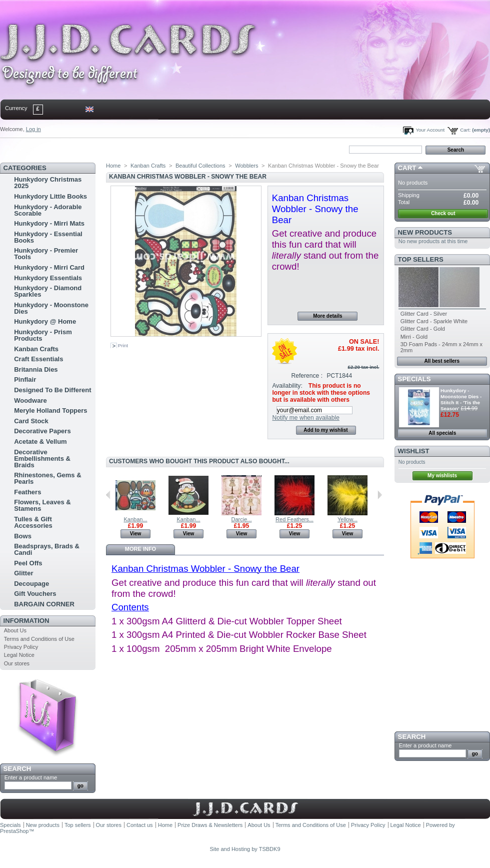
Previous (108, 495)
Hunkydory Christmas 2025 (48, 183)
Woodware (30, 400)
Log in (33, 129)
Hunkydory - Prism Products (43, 335)
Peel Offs (28, 563)
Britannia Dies (36, 369)
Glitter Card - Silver (424, 314)
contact (49, 149)
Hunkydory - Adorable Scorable (48, 210)
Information (26, 621)
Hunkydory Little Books (50, 196)
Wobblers (246, 166)
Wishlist (414, 451)
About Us (15, 630)
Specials (414, 379)
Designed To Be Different (52, 390)
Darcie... (242, 519)
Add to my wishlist (325, 430)
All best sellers (442, 361)
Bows (23, 536)
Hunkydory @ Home (45, 321)
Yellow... (347, 519)
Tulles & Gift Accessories (33, 522)
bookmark (115, 149)
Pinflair (25, 379)
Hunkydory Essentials (48, 278)
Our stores (17, 663)
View (136, 534)
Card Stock (31, 421)
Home (16, 149)
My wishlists (442, 476)
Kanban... (135, 519)
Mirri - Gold (414, 337)
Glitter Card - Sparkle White (434, 321)
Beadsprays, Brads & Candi (47, 549)
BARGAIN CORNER (44, 604)
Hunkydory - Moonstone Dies (51, 308)
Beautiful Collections (200, 166)
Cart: (465, 130)
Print (123, 345)
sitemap (82, 149)
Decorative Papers (42, 431)
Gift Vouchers (35, 594)
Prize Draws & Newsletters (210, 825)
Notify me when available (305, 418)
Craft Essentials (38, 359)
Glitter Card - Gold (423, 329)
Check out (443, 213)
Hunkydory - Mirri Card (49, 267)
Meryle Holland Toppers (50, 410)
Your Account (430, 130)
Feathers (27, 492)
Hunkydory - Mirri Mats (49, 223)
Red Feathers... (294, 519)
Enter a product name (31, 777)
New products (425, 232)
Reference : (307, 376)
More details (327, 316)
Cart (407, 168)
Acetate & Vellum (40, 442)
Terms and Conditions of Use (39, 639)
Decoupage (31, 584)
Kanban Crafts (36, 349)
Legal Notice (19, 655)
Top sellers (421, 259)
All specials (442, 433)
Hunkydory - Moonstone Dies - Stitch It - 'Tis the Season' (461, 399)
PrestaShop (14, 831)
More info (140, 549)
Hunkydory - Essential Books (48, 237)
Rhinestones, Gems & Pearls (47, 478)
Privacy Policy (21, 647)
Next (380, 495)
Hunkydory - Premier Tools (46, 254)
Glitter (23, 573)
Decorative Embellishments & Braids (42, 459)
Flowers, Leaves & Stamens (42, 505)
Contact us (140, 825)
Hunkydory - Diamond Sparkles (48, 291)
